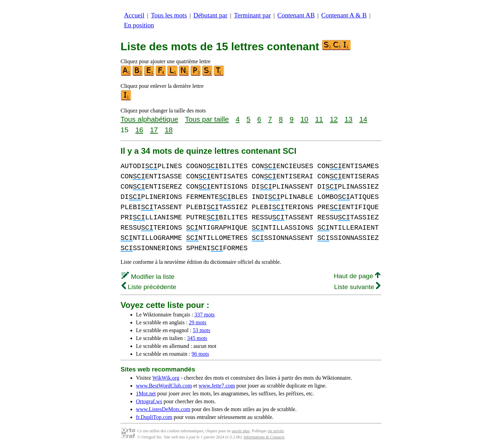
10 (304, 119)
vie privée (276, 431)
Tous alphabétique (149, 119)
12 (334, 119)
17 (154, 130)
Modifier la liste (148, 277)
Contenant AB (296, 15)
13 (348, 119)
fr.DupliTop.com (154, 417)
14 (363, 119)
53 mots (202, 330)
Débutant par (210, 15)
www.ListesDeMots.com (163, 409)
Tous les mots (169, 15)
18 (169, 130)
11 (319, 119)
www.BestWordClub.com (164, 386)
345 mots (197, 338)
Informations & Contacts (264, 437)
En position (139, 25)
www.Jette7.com (217, 386)
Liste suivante (357, 287)
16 (139, 130)
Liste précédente (149, 287)
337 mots (204, 315)
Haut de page (357, 276)
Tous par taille (207, 119)
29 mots (198, 322)
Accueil (134, 15)
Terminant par (252, 15)
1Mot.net (146, 393)
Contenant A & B (344, 15)
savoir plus (241, 431)
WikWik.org (166, 378)
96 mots (200, 354)
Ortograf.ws (149, 401)
